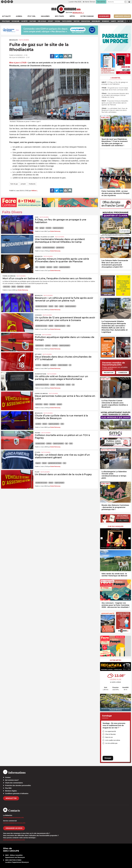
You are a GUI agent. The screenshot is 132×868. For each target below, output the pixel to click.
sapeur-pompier (59, 483)
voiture (68, 385)
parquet (28, 287)
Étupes (38, 452)
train (71, 443)
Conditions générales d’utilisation (17, 793)
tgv (67, 443)
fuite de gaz (14, 184)
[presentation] (102, 538)
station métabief (63, 365)
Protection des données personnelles (18, 785)
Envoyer (108, 758)
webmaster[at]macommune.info (14, 840)
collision (49, 443)
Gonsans (38, 315)
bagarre (38, 463)
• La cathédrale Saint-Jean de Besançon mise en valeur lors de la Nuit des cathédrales (115, 110)
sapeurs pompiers (58, 228)
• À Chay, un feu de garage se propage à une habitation (115, 83)
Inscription (109, 373)
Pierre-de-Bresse (9, 276)
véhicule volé (60, 385)
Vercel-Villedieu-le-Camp (44, 237)
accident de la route (41, 306)
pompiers (53, 365)
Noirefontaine (41, 374)
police (56, 267)
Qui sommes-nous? (12, 780)
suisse (53, 385)
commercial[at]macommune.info (14, 823)
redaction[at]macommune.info (13, 818)
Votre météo (115, 660)
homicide (52, 404)
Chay (37, 217)
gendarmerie (60, 248)
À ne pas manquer (116, 526)
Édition (69, 12)
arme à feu (7, 287)
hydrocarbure (40, 345)
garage (42, 228)
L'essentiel (116, 78)
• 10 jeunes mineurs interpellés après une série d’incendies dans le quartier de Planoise (115, 103)
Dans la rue (109, 737)
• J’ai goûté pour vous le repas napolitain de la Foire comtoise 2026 (115, 89)
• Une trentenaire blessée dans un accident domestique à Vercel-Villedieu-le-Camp (115, 95)
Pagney (38, 433)
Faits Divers (24, 40)
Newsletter (11, 798)
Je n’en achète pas (111, 743)
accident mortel (40, 443)
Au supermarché (111, 731)
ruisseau (55, 345)
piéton (61, 306)
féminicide (20, 287)
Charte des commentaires (14, 783)
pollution (48, 345)
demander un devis (14, 828)
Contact (8, 777)
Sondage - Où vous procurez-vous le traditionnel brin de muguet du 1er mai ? (114, 726)
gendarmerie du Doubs (42, 385)
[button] (125, 2)
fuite (56, 306)
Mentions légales (11, 791)
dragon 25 (46, 365)
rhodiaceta (32, 184)
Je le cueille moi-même (113, 740)
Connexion (123, 373)
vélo (68, 326)
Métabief (38, 354)
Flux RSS (8, 788)
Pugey (37, 472)
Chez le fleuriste (110, 734)
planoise (49, 267)
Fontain (38, 335)
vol (73, 385)
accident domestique (49, 248)
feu (37, 228)
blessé (51, 306)
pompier (23, 184)
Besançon (14, 40)
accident (38, 248)
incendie (49, 228)
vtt (70, 365)
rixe (64, 463)
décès (14, 287)
